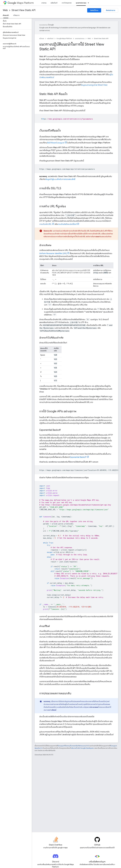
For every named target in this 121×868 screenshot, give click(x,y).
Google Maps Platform (64, 38)
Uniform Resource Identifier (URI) (53, 253)
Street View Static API (24, 10)
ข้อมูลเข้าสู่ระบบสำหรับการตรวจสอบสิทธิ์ (60, 179)
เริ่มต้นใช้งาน (94, 10)
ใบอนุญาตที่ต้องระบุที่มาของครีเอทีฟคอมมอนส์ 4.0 (73, 746)
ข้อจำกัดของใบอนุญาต (56, 143)
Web (5, 10)
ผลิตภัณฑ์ (54, 3)
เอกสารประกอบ (80, 38)
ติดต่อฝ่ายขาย (111, 10)
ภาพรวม (44, 3)
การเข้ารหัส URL (45, 224)
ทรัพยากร (16, 15)
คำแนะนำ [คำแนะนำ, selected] (6, 15)
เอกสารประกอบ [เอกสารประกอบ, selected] (81, 3)
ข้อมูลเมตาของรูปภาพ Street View (94, 85)
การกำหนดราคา (67, 3)
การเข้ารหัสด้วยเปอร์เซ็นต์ (67, 224)
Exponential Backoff (78, 457)
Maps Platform (21, 3)
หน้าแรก (42, 38)
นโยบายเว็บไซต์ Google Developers (82, 748)
